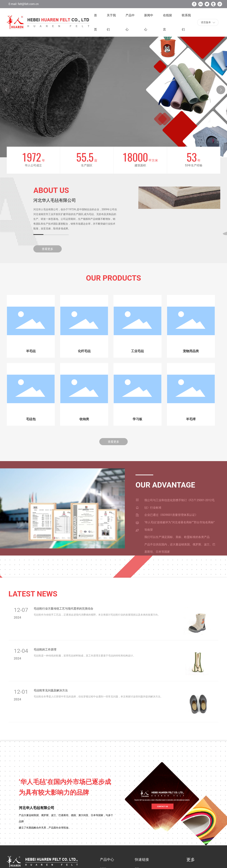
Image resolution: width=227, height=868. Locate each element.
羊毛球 (191, 419)
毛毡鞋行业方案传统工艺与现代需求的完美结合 (63, 609)
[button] (221, 90)
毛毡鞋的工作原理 (45, 649)
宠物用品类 (191, 351)
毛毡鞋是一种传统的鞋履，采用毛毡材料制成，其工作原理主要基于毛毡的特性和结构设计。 (85, 656)
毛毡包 (31, 419)
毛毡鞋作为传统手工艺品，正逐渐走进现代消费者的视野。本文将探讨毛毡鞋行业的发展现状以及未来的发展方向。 (97, 615)
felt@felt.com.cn (28, 4)
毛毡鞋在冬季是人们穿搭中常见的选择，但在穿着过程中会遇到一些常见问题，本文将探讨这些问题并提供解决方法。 (98, 697)
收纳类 (84, 419)
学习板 (137, 419)
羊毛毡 (31, 351)
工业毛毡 (137, 351)
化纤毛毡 (84, 351)
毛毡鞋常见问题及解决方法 (51, 690)
